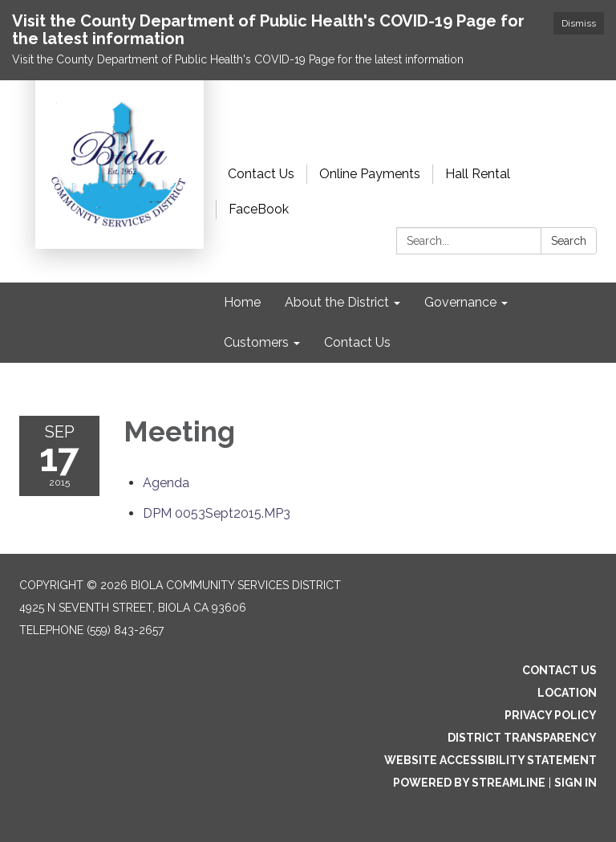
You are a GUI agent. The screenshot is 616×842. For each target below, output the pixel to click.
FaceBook (259, 209)
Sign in (575, 783)
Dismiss (579, 23)
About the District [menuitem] (337, 302)
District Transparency (522, 738)
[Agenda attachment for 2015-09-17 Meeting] (166, 483)
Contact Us (261, 174)
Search (569, 241)
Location (567, 693)
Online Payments (370, 174)
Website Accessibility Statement (490, 760)
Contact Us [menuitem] (357, 342)
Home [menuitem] (242, 302)
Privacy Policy (551, 715)
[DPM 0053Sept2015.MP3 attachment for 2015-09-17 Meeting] (217, 513)
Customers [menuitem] (256, 342)
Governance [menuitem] (460, 302)
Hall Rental (478, 174)
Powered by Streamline (469, 783)
